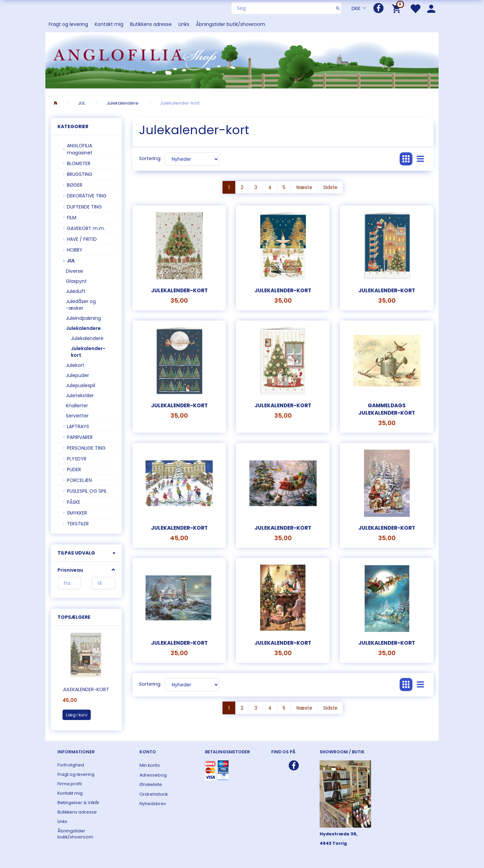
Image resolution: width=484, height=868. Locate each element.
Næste (304, 187)
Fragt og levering (68, 24)
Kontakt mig (109, 24)
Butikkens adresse (151, 24)
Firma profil (70, 784)
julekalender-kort (283, 405)
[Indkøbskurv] (397, 8)
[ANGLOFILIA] (242, 60)
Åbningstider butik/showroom (231, 24)
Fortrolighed (71, 765)
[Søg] (338, 8)
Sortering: (150, 158)
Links (184, 24)
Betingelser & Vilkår (78, 803)
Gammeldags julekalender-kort (387, 409)
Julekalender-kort (86, 689)
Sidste (330, 187)
